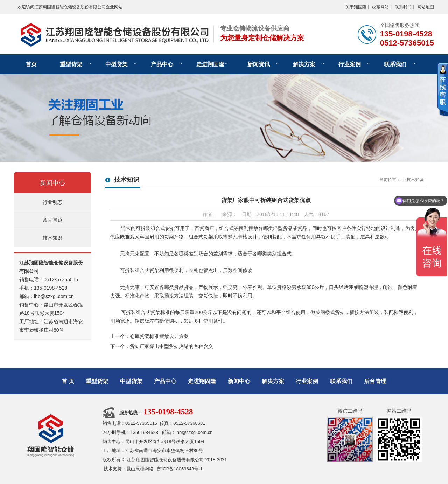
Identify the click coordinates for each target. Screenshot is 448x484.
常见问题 (52, 220)
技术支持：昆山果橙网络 (129, 469)
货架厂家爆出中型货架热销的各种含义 (171, 346)
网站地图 (426, 7)
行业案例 (350, 64)
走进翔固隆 (210, 64)
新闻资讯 (259, 64)
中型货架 (117, 64)
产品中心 (162, 64)
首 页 (68, 381)
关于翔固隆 (356, 7)
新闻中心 (52, 183)
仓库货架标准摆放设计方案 (159, 336)
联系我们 (403, 7)
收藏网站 (380, 7)
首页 (31, 64)
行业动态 (52, 202)
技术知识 (52, 238)
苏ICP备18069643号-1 (180, 469)
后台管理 (375, 381)
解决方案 (304, 64)
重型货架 (71, 64)
